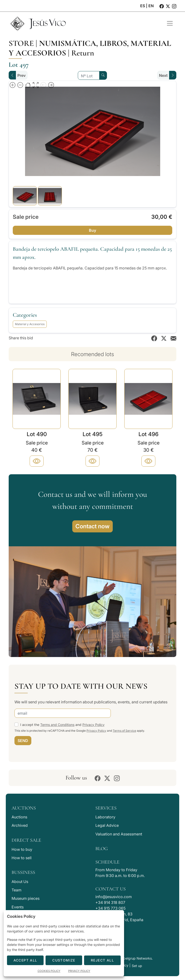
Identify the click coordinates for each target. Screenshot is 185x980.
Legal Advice (107, 825)
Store (21, 43)
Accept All (25, 960)
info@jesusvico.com (114, 897)
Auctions (19, 817)
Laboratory (105, 817)
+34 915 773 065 (110, 908)
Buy (92, 230)
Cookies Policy (49, 971)
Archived (20, 825)
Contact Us (111, 889)
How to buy (22, 849)
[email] (63, 713)
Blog (102, 849)
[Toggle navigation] (170, 23)
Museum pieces (26, 898)
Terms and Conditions (57, 725)
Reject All (102, 960)
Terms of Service (124, 731)
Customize (64, 960)
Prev (22, 75)
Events (18, 907)
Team (17, 890)
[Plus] (37, 461)
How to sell (22, 858)
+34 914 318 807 (110, 902)
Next (163, 75)
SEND (23, 741)
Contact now (92, 526)
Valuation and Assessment (119, 834)
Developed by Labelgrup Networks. (125, 958)
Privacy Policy (93, 725)
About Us (20, 882)
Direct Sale (26, 840)
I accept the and (62, 725)
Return (83, 53)
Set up (137, 966)
